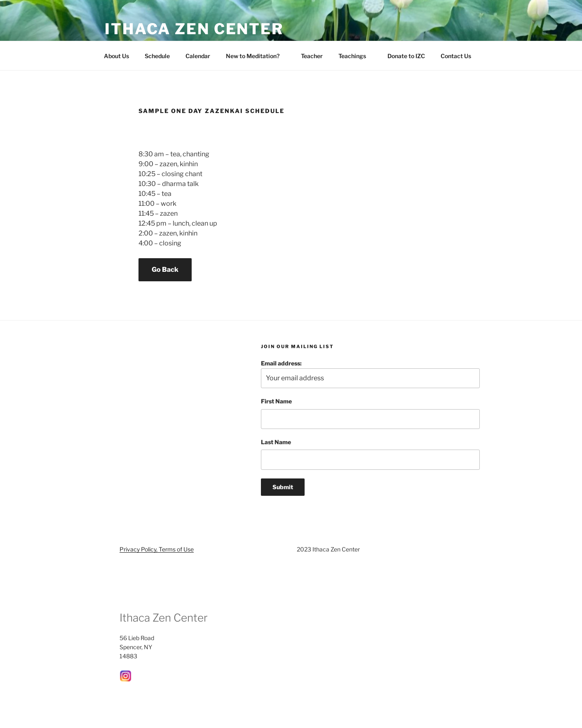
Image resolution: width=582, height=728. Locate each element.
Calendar (198, 56)
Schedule (157, 56)
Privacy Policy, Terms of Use (157, 549)
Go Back (165, 270)
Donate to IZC (406, 56)
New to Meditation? (257, 56)
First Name (276, 401)
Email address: (370, 374)
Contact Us (460, 56)
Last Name (276, 442)
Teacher (312, 56)
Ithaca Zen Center (194, 29)
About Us (116, 56)
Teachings (356, 56)
